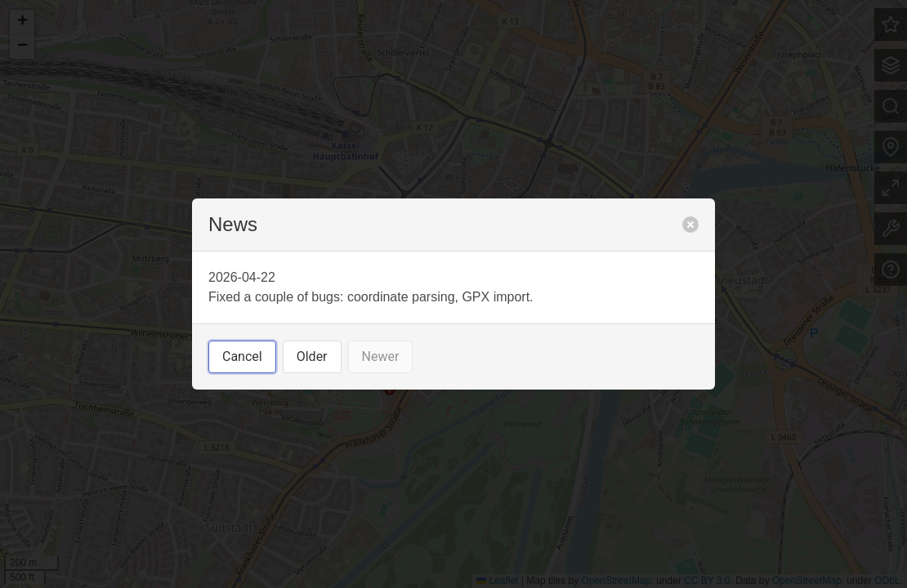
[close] (690, 225)
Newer (381, 356)
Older (312, 356)
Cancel (242, 356)
